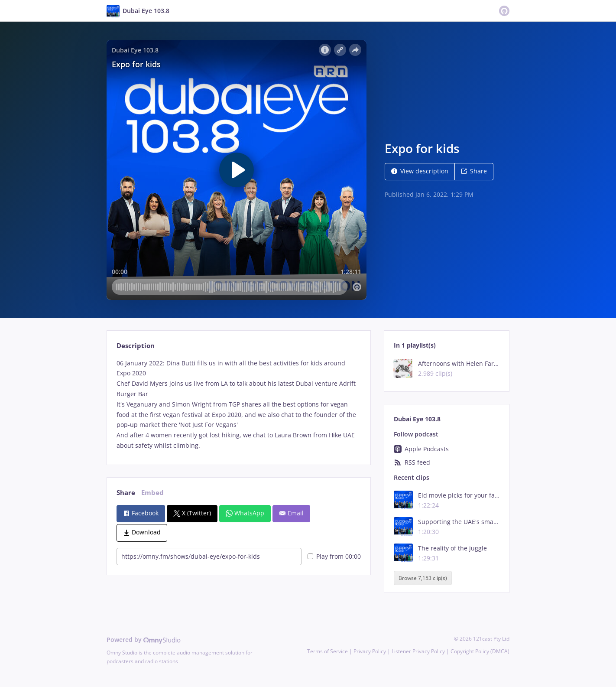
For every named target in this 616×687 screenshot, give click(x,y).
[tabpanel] (238, 404)
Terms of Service (327, 651)
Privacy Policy (370, 651)
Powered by (144, 640)
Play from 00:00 (334, 556)
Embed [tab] (152, 493)
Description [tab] (136, 346)
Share (474, 171)
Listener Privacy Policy (418, 651)
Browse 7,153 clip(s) (423, 578)
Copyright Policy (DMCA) (480, 651)
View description (420, 171)
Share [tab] (126, 493)
